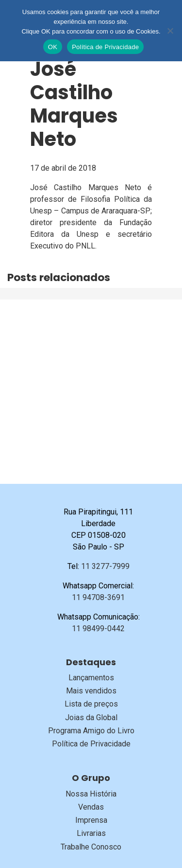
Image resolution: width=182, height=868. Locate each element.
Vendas (91, 807)
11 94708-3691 (98, 597)
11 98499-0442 (98, 629)
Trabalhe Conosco (91, 847)
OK (53, 47)
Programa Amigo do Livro (91, 731)
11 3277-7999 (105, 566)
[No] (170, 31)
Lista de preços (91, 704)
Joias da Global (91, 717)
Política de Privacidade (91, 744)
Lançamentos (91, 678)
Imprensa (91, 820)
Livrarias (91, 833)
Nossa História (91, 794)
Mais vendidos (91, 691)
